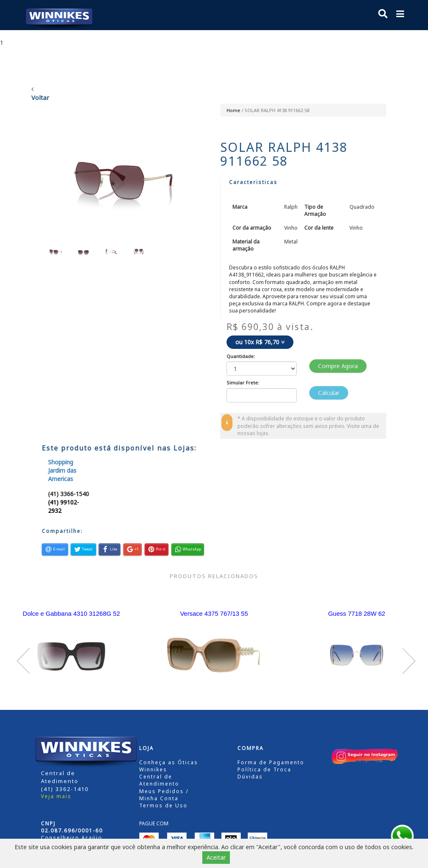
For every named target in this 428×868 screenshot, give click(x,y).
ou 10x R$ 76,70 (260, 342)
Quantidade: (241, 356)
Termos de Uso (163, 805)
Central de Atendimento (159, 780)
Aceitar (216, 857)
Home (233, 110)
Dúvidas (250, 777)
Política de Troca (264, 769)
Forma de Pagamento (271, 762)
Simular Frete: (243, 383)
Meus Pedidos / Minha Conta (164, 795)
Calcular (329, 393)
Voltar (40, 94)
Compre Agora (338, 366)
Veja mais (56, 796)
